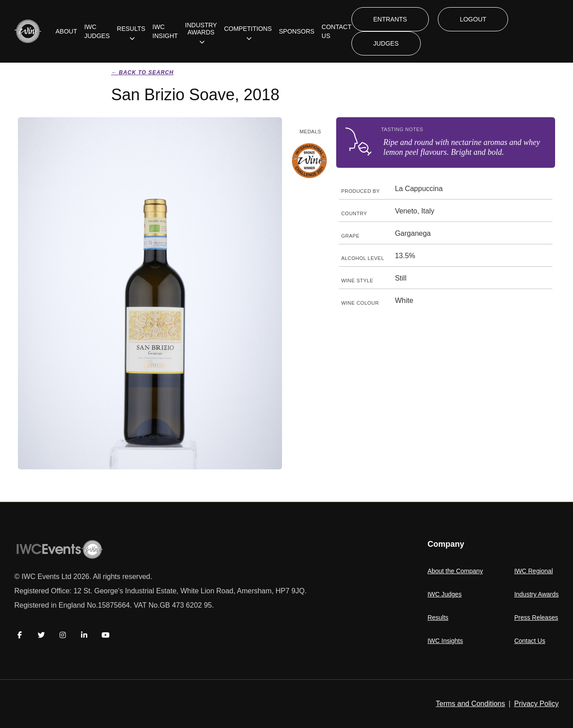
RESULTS (131, 29)
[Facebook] (20, 635)
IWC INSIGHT (165, 31)
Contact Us (530, 641)
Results (438, 617)
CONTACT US (336, 31)
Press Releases (536, 617)
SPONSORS (297, 31)
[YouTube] (106, 635)
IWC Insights (445, 641)
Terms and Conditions (471, 704)
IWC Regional (534, 571)
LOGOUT (473, 19)
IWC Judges (445, 594)
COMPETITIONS (248, 29)
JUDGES (386, 43)
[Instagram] (63, 635)
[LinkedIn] (84, 635)
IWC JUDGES (97, 31)
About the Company (455, 571)
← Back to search (142, 72)
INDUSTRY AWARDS (201, 29)
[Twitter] (41, 635)
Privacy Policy (536, 704)
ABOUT (66, 31)
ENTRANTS (390, 19)
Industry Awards (537, 594)
